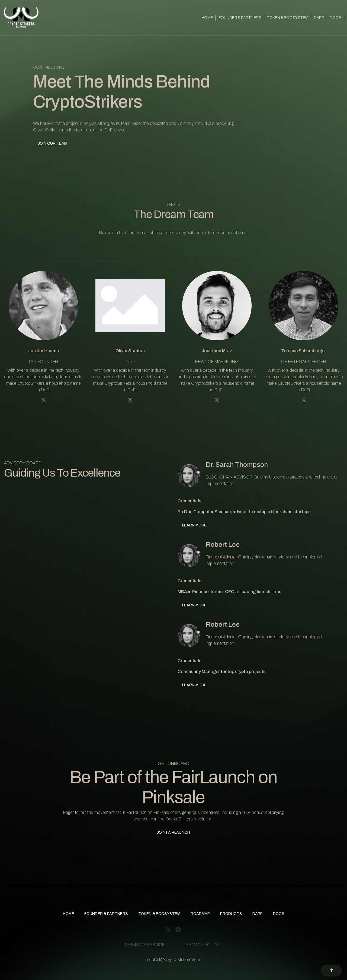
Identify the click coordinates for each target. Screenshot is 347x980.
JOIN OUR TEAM (52, 143)
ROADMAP (200, 914)
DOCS (335, 18)
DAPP (319, 18)
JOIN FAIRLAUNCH (173, 832)
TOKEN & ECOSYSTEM (288, 18)
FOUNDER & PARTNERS (240, 18)
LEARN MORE (194, 525)
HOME (207, 18)
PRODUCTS (231, 914)
